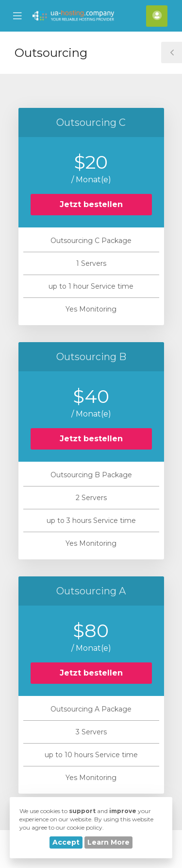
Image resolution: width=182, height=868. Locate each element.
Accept (66, 842)
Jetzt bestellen (91, 204)
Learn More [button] (108, 842)
